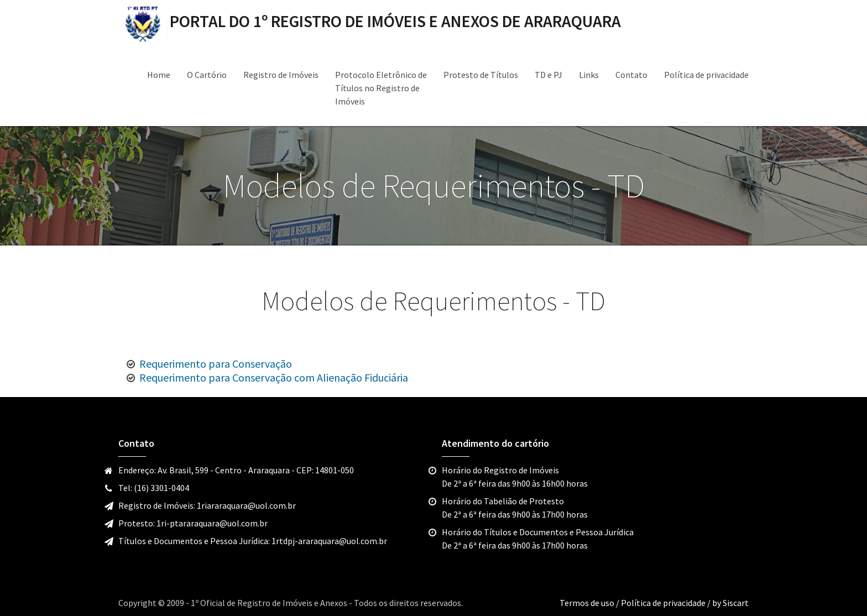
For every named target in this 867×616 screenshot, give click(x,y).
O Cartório (207, 75)
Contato (631, 75)
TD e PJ (549, 75)
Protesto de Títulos (481, 75)
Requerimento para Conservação (216, 364)
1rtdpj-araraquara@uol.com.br (329, 541)
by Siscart (730, 603)
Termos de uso (588, 603)
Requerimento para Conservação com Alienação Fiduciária (274, 377)
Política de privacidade (706, 75)
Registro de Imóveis (281, 75)
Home (159, 75)
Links (589, 75)
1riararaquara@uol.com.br (246, 505)
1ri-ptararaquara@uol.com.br (212, 523)
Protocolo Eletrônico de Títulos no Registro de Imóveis (381, 88)
